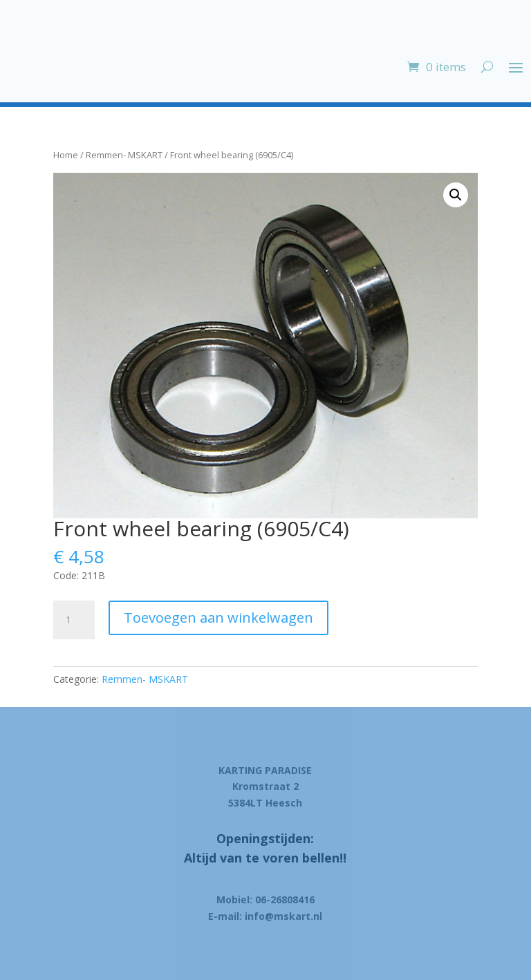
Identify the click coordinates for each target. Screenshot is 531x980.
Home (66, 155)
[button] (456, 195)
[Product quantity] (74, 620)
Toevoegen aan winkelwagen (218, 618)
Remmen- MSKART (124, 155)
